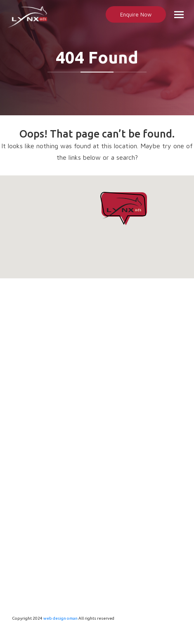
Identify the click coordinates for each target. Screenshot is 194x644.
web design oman (60, 618)
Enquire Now (136, 14)
